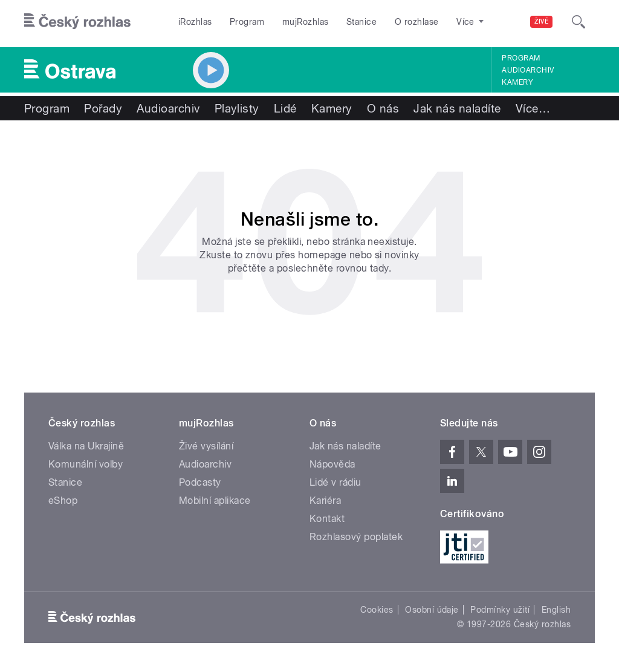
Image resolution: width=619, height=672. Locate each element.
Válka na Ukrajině (86, 446)
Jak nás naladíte (457, 108)
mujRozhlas (306, 22)
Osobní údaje (432, 610)
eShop (63, 501)
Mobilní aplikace (215, 501)
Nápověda (332, 464)
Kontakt (327, 519)
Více (533, 108)
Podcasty (200, 482)
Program (247, 22)
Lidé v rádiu (335, 482)
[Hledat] (578, 22)
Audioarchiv (528, 70)
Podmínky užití (500, 610)
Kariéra (325, 501)
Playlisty (237, 108)
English (556, 610)
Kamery (517, 82)
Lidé (285, 108)
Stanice (361, 22)
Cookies (377, 610)
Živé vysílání (206, 446)
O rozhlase (417, 22)
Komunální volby (86, 464)
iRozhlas (195, 22)
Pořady (103, 108)
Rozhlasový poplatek (356, 537)
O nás (383, 108)
